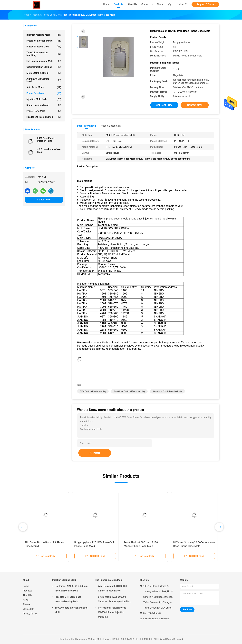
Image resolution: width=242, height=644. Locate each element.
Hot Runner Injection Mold (44, 61)
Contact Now (44, 200)
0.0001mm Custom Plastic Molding (129, 391)
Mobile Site (29, 609)
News (26, 600)
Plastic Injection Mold (44, 47)
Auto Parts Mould (44, 87)
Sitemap (27, 604)
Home (26, 586)
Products (27, 591)
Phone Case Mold (44, 93)
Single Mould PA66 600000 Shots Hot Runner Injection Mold (115, 599)
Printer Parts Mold (44, 111)
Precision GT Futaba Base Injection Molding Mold (68, 599)
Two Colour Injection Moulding (44, 54)
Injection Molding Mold (44, 35)
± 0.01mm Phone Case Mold (49, 151)
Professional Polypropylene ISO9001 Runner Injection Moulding (112, 612)
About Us (27, 595)
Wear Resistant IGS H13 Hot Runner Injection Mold (112, 588)
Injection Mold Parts (44, 99)
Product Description (111, 126)
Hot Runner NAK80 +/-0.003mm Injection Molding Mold (71, 588)
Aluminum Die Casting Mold (44, 80)
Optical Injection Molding (44, 67)
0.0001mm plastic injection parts (167, 391)
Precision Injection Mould (44, 41)
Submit (95, 453)
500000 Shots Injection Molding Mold (71, 610)
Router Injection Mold (44, 105)
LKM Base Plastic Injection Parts (46, 140)
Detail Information (87, 126)
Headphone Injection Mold (44, 117)
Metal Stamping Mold (44, 73)
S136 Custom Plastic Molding (93, 391)
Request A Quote (205, 4)
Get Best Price (164, 105)
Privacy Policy (30, 614)
